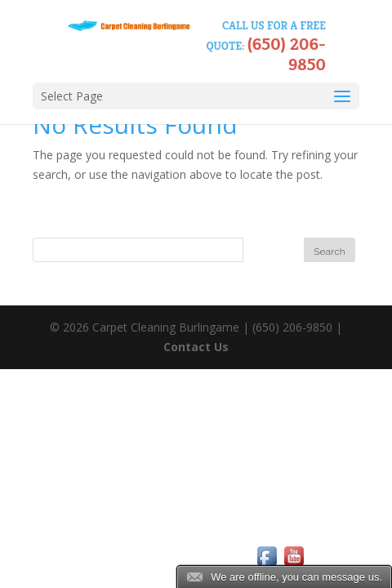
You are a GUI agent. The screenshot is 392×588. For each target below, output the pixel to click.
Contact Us (196, 347)
